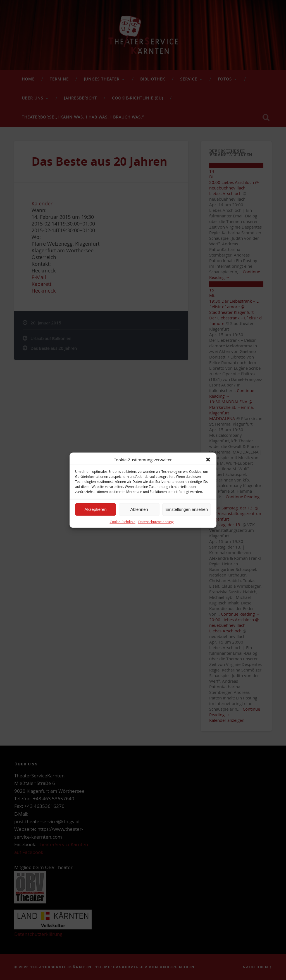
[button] (208, 459)
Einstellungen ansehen (187, 509)
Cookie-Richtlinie (123, 521)
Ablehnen (139, 509)
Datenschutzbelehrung (156, 521)
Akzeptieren (95, 509)
